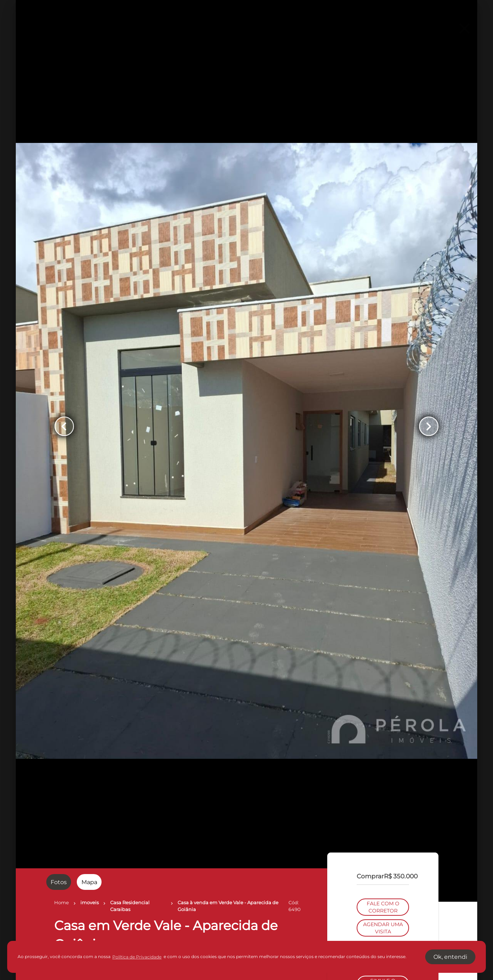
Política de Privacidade (137, 957)
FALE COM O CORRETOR (383, 485)
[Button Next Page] (429, 426)
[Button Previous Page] (64, 426)
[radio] (59, 882)
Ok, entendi (450, 957)
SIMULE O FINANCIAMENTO (383, 562)
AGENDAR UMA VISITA (383, 506)
